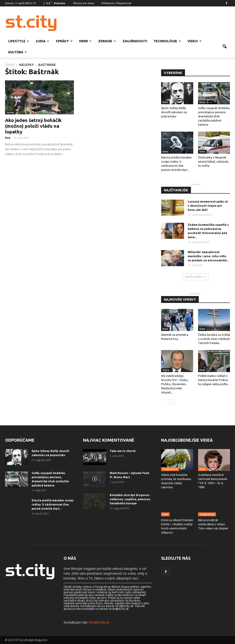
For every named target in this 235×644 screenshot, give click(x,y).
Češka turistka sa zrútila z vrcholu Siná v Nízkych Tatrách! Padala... (214, 339)
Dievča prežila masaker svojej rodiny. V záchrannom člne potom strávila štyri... (53, 504)
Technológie (167, 41)
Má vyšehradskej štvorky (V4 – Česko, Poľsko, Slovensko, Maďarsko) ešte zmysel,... (175, 384)
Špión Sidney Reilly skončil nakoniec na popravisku (174, 112)
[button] (224, 47)
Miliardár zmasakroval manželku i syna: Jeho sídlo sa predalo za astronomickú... (208, 256)
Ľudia (42, 41)
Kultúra (18, 52)
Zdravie (107, 41)
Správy (64, 41)
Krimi (85, 41)
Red (8, 138)
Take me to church (123, 451)
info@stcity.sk (99, 622)
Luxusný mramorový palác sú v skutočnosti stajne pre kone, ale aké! (208, 206)
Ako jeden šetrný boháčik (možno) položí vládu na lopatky (33, 126)
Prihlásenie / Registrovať (116, 3)
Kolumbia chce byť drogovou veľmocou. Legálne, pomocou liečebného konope (130, 499)
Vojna (166, 370)
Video (194, 41)
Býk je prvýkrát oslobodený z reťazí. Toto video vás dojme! (213, 524)
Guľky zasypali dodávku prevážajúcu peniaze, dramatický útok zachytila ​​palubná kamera (214, 116)
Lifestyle (19, 41)
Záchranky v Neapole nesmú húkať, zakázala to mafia (213, 161)
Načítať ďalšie (196, 277)
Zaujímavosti (135, 41)
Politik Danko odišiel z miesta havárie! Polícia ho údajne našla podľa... (214, 380)
